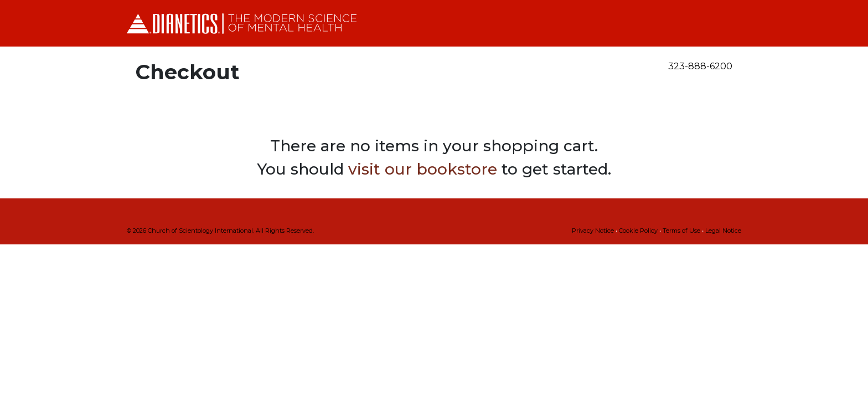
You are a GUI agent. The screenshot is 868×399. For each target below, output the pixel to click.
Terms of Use (681, 231)
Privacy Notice (593, 231)
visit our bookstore (423, 169)
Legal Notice (723, 231)
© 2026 (220, 231)
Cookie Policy (638, 231)
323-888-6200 (700, 66)
